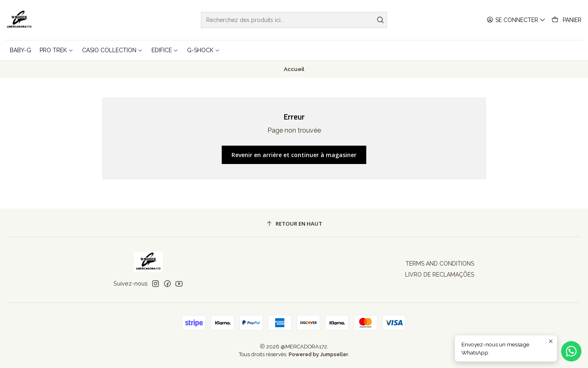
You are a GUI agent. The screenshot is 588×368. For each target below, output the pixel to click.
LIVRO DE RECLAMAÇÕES (440, 275)
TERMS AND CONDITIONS (440, 264)
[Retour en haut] (294, 224)
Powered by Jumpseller (318, 354)
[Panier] (567, 20)
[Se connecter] (516, 20)
